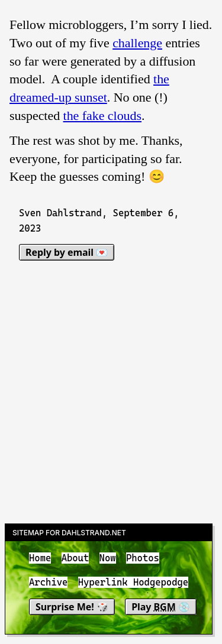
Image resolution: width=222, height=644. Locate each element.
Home (40, 558)
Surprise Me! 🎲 (72, 607)
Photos (143, 558)
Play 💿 (161, 607)
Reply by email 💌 (67, 252)
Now (108, 558)
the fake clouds (102, 116)
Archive (48, 583)
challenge (137, 43)
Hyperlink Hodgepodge (133, 583)
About (75, 558)
